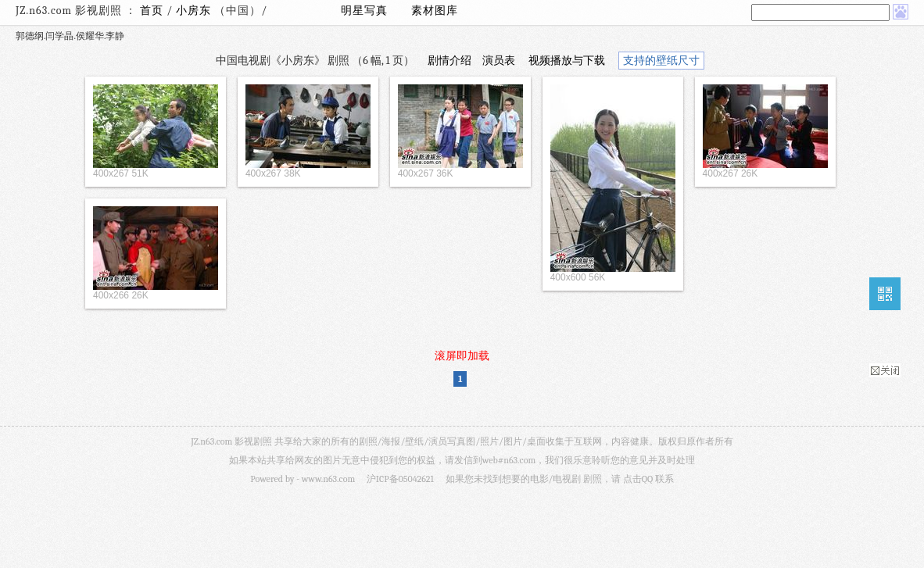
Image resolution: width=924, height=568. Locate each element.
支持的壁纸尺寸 (661, 61)
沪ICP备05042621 (400, 479)
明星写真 (364, 11)
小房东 (195, 11)
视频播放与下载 (567, 61)
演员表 (499, 61)
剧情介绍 (449, 61)
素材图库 (435, 11)
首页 (152, 11)
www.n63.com (328, 479)
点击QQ (638, 479)
